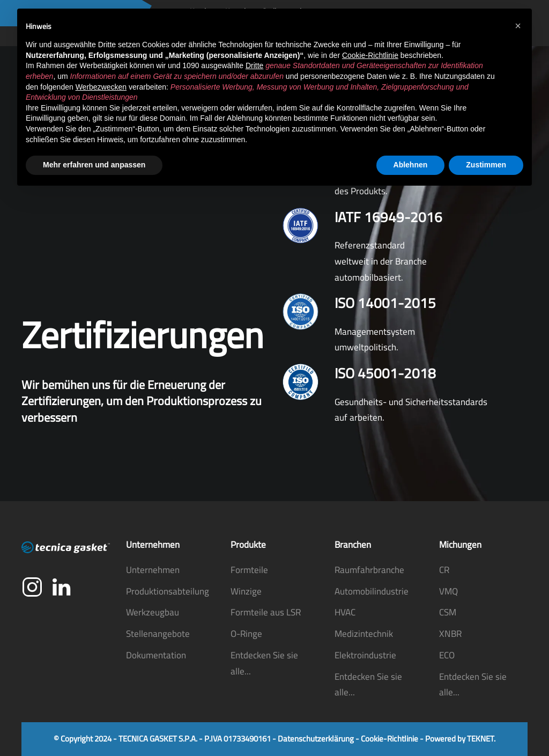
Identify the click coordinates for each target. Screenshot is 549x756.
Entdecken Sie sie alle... (264, 663)
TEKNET (480, 739)
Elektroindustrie (365, 655)
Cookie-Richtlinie (390, 739)
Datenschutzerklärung (316, 739)
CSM (448, 612)
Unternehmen (153, 570)
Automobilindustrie (372, 591)
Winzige (246, 591)
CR (444, 570)
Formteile (249, 570)
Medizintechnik (364, 634)
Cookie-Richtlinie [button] (370, 55)
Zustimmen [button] (486, 165)
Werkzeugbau (153, 612)
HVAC (345, 612)
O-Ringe (246, 634)
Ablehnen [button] (411, 165)
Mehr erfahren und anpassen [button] (94, 165)
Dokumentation (156, 655)
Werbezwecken (101, 87)
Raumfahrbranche (369, 570)
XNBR (450, 634)
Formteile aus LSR (266, 612)
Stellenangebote (158, 634)
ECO (447, 655)
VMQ (448, 591)
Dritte (254, 65)
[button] (518, 26)
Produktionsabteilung (168, 591)
